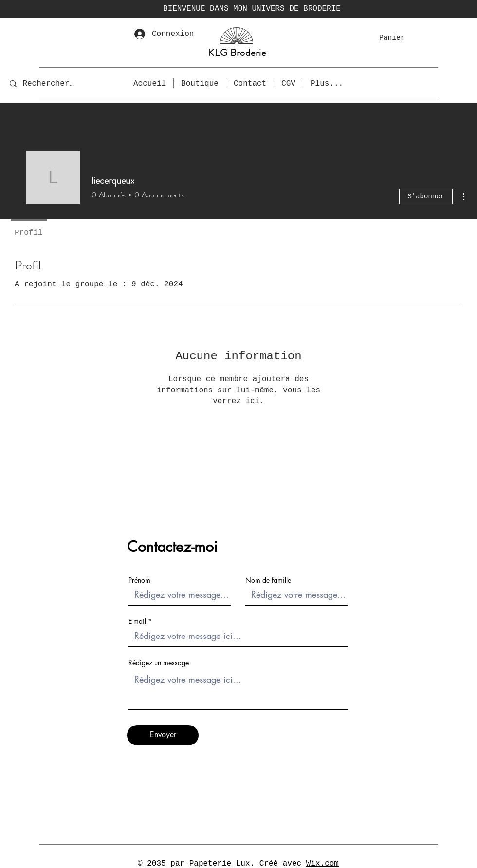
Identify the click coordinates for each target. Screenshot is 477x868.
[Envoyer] (163, 735)
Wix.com (322, 864)
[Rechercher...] (50, 83)
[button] (398, 38)
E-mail (137, 621)
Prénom (139, 580)
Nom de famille (268, 580)
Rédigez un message (159, 663)
